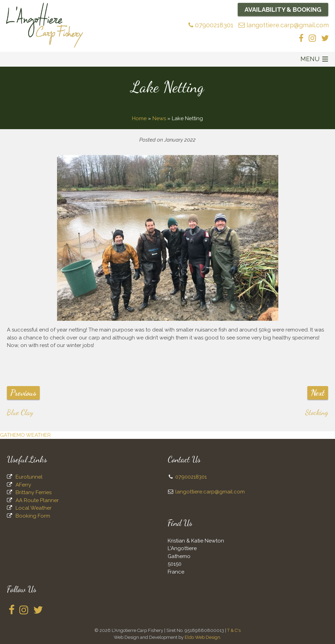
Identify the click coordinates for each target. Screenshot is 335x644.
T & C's (234, 630)
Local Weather (34, 508)
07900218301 (211, 25)
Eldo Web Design (202, 637)
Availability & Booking (283, 9)
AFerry (23, 485)
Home (139, 118)
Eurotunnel (29, 477)
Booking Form (33, 516)
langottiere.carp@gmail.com (284, 25)
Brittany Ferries (34, 492)
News (159, 118)
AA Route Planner (37, 500)
